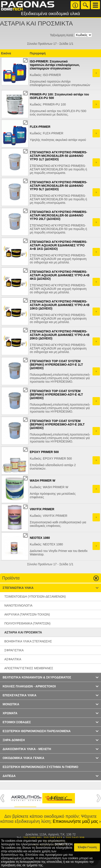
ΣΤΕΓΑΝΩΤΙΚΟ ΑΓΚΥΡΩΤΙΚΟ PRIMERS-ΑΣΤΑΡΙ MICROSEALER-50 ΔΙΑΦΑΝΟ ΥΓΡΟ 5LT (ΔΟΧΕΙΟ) (58, 186)
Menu (95, 5)
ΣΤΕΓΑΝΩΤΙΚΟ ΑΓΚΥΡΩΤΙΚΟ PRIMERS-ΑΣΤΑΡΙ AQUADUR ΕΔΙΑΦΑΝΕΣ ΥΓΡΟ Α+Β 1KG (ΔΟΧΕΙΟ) (58, 245)
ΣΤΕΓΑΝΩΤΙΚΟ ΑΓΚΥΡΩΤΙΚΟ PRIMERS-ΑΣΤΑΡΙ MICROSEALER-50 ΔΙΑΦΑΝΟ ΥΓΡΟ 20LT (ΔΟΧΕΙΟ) (58, 215)
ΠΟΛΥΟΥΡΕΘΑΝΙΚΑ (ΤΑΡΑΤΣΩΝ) (27, 623)
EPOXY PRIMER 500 (44, 452)
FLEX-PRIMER (40, 127)
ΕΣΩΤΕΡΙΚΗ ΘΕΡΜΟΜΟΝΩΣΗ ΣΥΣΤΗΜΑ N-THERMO (41, 767)
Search (85, 5)
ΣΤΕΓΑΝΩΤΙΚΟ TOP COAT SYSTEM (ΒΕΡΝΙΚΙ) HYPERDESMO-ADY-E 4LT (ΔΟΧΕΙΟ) (56, 394)
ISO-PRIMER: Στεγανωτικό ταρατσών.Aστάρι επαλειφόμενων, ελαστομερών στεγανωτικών (55, 65)
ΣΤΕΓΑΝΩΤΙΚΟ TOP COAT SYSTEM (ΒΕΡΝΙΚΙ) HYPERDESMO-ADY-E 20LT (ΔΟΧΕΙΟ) (57, 424)
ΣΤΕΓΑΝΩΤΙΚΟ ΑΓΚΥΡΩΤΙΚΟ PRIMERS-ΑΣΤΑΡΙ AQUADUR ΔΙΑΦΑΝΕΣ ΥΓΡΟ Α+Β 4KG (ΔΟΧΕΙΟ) (60, 275)
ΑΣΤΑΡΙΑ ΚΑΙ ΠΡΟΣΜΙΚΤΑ (23, 632)
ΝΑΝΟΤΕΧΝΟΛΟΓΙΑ (18, 605)
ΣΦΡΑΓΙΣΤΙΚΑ (14, 650)
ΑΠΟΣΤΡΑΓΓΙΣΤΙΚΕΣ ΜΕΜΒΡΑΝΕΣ (29, 668)
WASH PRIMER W (42, 481)
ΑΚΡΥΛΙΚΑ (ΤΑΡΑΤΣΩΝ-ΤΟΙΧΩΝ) (27, 614)
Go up (94, 578)
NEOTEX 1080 (40, 538)
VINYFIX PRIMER (42, 509)
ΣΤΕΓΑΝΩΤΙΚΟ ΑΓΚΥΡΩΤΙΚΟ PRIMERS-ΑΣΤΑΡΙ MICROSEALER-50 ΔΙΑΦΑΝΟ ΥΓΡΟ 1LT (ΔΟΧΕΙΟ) (58, 156)
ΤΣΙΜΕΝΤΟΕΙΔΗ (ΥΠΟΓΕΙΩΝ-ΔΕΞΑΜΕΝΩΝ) (35, 597)
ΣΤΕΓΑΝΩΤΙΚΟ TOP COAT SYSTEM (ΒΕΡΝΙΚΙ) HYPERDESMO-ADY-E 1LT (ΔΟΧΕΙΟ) (56, 365)
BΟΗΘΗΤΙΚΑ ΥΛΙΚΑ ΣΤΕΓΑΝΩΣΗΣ (28, 641)
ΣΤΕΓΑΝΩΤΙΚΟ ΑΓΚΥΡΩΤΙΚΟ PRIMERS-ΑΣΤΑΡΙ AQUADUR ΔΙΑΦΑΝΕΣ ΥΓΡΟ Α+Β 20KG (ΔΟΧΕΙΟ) (60, 335)
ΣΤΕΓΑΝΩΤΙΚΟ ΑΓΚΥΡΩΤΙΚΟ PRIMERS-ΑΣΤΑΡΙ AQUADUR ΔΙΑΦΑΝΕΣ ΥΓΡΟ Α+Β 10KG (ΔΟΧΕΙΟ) (60, 305)
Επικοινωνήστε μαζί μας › (77, 821)
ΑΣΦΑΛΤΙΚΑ (13, 659)
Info (75, 5)
